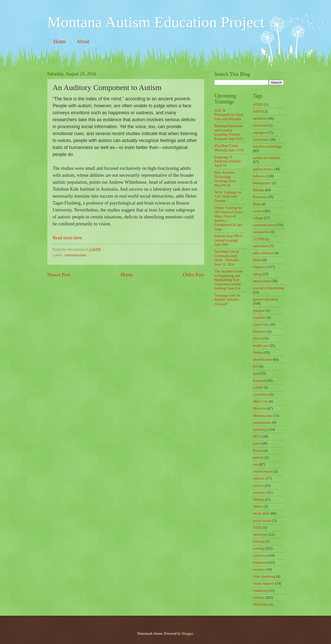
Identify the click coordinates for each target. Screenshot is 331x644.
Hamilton (260, 332)
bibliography (262, 183)
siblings (259, 500)
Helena (258, 353)
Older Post (193, 275)
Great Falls (261, 325)
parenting (260, 430)
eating (257, 274)
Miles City (261, 402)
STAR (257, 528)
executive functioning (269, 288)
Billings (259, 190)
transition (260, 556)
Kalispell (260, 381)
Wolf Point (261, 605)
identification (263, 360)
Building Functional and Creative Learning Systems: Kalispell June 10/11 (229, 132)
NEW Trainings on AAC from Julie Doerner (228, 197)
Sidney (258, 506)
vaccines (259, 570)
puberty (258, 458)
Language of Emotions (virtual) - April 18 (229, 161)
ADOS (258, 112)
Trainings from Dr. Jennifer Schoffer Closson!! (228, 300)
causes (258, 211)
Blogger (187, 634)
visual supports (264, 583)
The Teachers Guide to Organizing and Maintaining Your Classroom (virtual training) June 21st (229, 280)
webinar (259, 598)
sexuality (260, 493)
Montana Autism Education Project (156, 22)
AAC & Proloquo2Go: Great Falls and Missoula (229, 115)
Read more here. (69, 238)
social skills (261, 513)
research (259, 478)
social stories (262, 521)
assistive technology (267, 147)
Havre (257, 338)
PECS (257, 436)
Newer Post (59, 275)
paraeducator (262, 423)
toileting (259, 541)
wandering (261, 591)
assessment (261, 140)
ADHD (258, 105)
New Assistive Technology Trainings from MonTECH (225, 179)
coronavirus (261, 232)
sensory (258, 486)
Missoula (260, 408)
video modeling (264, 576)
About (83, 41)
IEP (256, 367)
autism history (263, 169)
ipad (256, 373)
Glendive (260, 318)
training (259, 548)
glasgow (259, 311)
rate (256, 465)
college (258, 218)
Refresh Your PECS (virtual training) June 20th (229, 240)
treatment (260, 563)
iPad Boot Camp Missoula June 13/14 (229, 148)
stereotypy (260, 535)
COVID (259, 239)
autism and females (267, 158)
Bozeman (260, 197)
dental (257, 260)
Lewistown (261, 395)
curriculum (261, 246)
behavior (259, 176)
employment (262, 281)
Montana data (263, 416)
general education (266, 299)
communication (75, 255)
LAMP (258, 388)
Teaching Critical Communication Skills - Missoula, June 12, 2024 (227, 258)
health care (261, 346)
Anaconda (260, 125)
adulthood (260, 118)
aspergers (260, 133)
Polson (258, 451)
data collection (263, 253)
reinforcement (263, 471)
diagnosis (260, 267)
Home (60, 41)
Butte (257, 204)
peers (257, 443)
